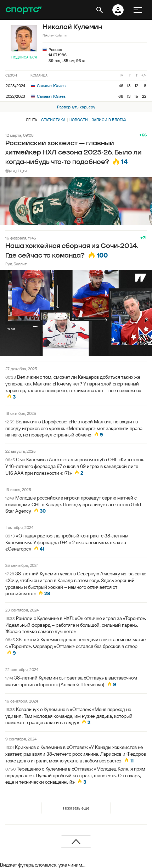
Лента (32, 120)
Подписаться (24, 57)
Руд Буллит (16, 264)
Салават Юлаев (48, 86)
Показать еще (76, 808)
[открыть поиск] (100, 10)
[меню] (138, 10)
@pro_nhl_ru (16, 170)
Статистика (53, 120)
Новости (79, 120)
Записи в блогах (109, 120)
